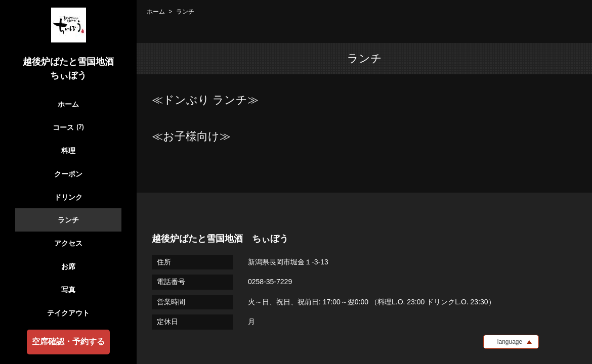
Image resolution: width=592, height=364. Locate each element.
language (510, 342)
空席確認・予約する (68, 342)
